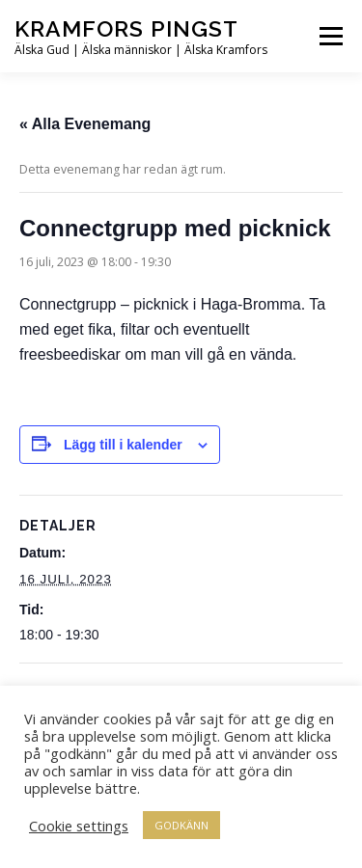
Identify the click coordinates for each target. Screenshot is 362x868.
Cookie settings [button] (79, 826)
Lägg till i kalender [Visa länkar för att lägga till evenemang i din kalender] (123, 445)
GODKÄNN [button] (181, 825)
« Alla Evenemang (85, 124)
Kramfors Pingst (126, 28)
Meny (329, 36)
